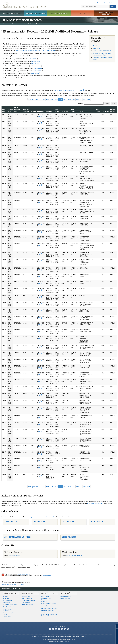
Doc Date (40, 111)
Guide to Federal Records (49, 604)
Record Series (113, 110)
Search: (81, 103)
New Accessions (65, 598)
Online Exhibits (7, 617)
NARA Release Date (17, 109)
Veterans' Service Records (35, 13)
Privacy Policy (52, 636)
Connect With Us (59, 626)
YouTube (62, 629)
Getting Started (46, 596)
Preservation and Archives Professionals (30, 601)
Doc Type (49, 111)
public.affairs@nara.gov (74, 555)
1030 (52, 99)
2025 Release (10, 521)
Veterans (25, 607)
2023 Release (39, 521)
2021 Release (97, 521)
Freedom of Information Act (64, 636)
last (89, 99)
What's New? (65, 593)
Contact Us (112, 3)
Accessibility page (47, 576)
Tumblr (59, 629)
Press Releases (69, 537)
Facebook (50, 629)
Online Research (9, 593)
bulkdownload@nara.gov (95, 503)
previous (35, 99)
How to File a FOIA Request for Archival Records (49, 615)
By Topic (5, 596)
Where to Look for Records (49, 608)
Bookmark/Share (102, 3)
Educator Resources (59, 13)
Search (113, 6)
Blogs (65, 629)
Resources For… (28, 593)
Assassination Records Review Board (102, 58)
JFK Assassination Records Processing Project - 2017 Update (35, 50)
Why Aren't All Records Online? (48, 611)
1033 (65, 99)
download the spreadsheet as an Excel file (69, 90)
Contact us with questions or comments (13, 584)
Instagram (56, 629)
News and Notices (66, 596)
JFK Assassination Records (30, 24)
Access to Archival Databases (8, 610)
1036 (78, 99)
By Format (6, 598)
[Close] (116, 626)
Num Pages (98, 110)
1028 (43, 99)
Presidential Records (9, 607)
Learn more (101, 641)
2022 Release (68, 521)
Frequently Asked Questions (18, 537)
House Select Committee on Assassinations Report (102, 54)
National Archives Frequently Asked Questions (46, 600)
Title (81, 111)
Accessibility (43, 636)
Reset (114, 103)
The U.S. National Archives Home (25, 5)
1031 (56, 99)
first (30, 99)
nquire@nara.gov (15, 555)
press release (33, 59)
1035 (73, 99)
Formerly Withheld (26, 110)
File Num (57, 110)
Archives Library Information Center (11, 614)
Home (5, 24)
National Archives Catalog (10, 604)
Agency (33, 111)
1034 (69, 99)
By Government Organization (7, 601)
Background (97, 48)
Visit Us (83, 13)
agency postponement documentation (43, 517)
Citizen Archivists (90, 3)
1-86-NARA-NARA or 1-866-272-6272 (59, 641)
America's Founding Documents (106, 13)
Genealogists (26, 596)
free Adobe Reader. (24, 574)
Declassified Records (47, 606)
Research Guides (48, 593)
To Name (65, 111)
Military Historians (27, 598)
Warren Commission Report (102, 51)
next (85, 99)
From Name (73, 110)
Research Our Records (12, 13)
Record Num (10, 110)
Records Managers (28, 604)
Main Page (96, 46)
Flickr (68, 629)
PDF (39, 116)
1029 (48, 99)
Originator (105, 111)
